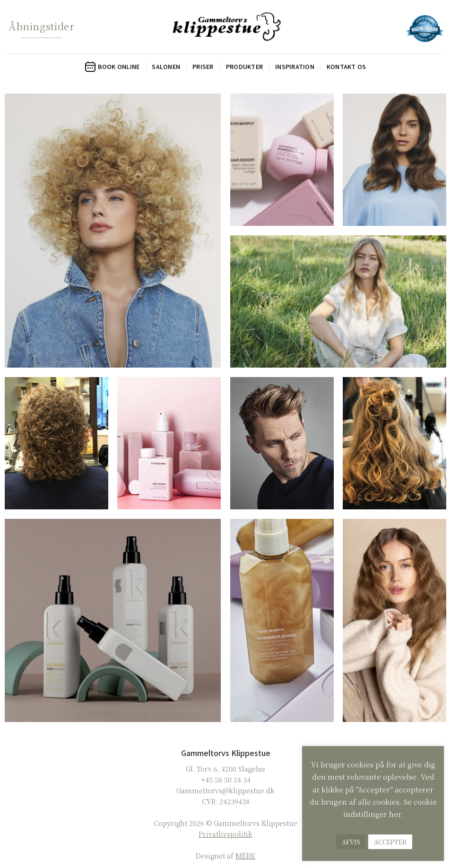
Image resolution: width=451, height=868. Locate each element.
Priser (203, 66)
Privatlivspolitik (225, 834)
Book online (113, 67)
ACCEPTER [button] (390, 842)
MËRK (245, 855)
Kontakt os (347, 66)
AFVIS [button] (351, 842)
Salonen (166, 66)
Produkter (244, 66)
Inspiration (295, 66)
